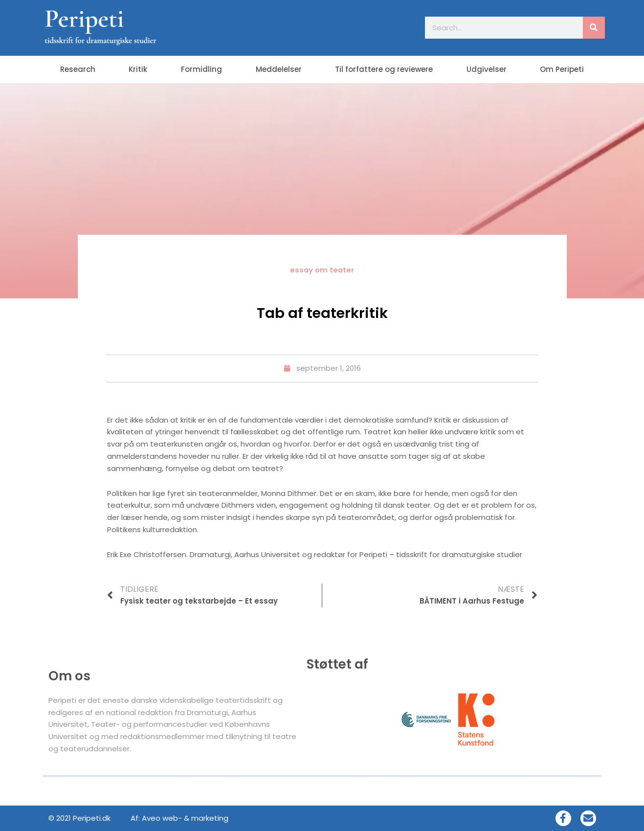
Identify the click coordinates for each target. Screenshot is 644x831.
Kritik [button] (138, 69)
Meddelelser (279, 69)
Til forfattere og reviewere (384, 69)
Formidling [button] (201, 69)
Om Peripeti (562, 69)
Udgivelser (487, 69)
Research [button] (78, 69)
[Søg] (594, 28)
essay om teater (322, 270)
